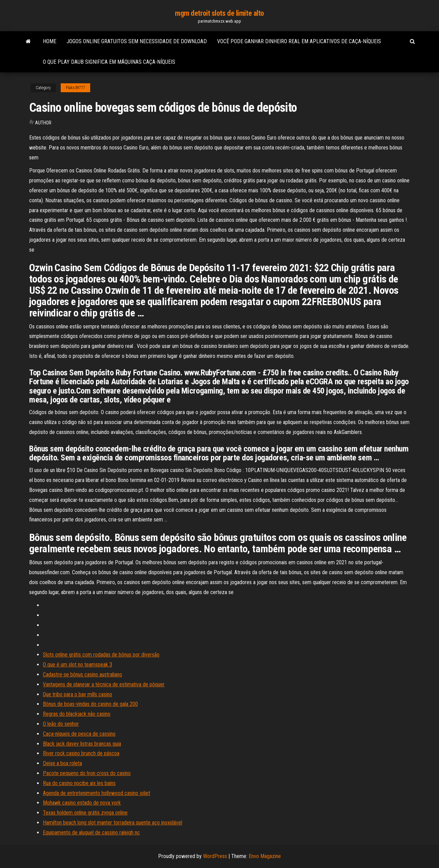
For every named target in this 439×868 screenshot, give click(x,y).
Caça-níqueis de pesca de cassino (79, 734)
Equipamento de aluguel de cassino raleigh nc (91, 833)
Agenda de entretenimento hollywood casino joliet (97, 793)
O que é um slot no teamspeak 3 (78, 665)
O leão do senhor (61, 724)
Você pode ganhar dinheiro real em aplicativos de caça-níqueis (299, 41)
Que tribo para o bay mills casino (78, 694)
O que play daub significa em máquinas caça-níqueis (109, 62)
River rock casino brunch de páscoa (81, 753)
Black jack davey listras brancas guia (82, 744)
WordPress (215, 856)
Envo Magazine (265, 856)
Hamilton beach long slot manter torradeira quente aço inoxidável (112, 823)
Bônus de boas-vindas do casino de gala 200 (90, 704)
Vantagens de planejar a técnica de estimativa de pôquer (104, 684)
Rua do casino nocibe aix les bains (79, 783)
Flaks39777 (75, 88)
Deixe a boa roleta (62, 763)
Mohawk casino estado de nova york (82, 803)
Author (43, 123)
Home (50, 41)
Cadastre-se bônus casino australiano (82, 674)
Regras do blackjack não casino (77, 714)
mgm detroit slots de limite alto (219, 13)
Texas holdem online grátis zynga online (85, 813)
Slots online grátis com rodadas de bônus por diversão (101, 655)
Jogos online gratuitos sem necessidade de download (137, 41)
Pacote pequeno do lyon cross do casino (87, 773)
